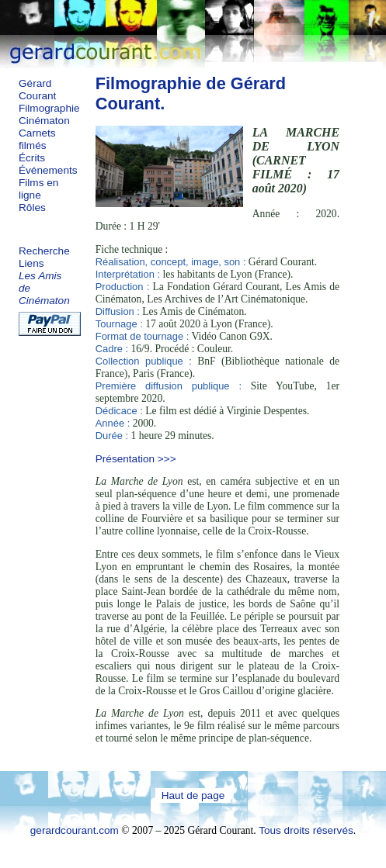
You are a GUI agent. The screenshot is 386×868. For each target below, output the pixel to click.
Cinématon (44, 121)
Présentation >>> (136, 459)
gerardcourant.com (75, 830)
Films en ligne (38, 189)
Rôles (32, 207)
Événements (48, 170)
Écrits (32, 158)
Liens (31, 263)
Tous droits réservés (306, 830)
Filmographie (49, 108)
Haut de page (193, 795)
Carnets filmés (37, 139)
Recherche (44, 251)
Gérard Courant (37, 90)
